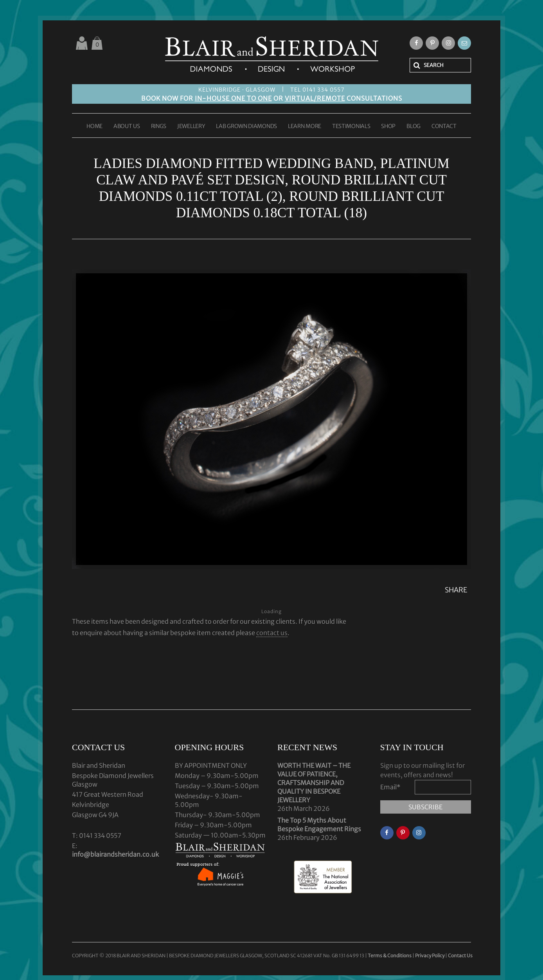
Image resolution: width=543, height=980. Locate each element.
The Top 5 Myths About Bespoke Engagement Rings (319, 825)
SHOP (388, 126)
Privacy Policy (430, 956)
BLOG (414, 126)
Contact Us (460, 956)
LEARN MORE (305, 126)
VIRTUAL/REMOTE (315, 98)
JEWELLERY (191, 126)
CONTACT (444, 126)
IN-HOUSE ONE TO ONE (233, 98)
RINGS (159, 126)
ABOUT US (127, 126)
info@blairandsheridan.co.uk (115, 854)
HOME (94, 126)
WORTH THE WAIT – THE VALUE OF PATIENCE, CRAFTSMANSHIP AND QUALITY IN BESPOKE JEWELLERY (314, 783)
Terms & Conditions (390, 956)
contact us (272, 633)
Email (390, 787)
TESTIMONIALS (351, 126)
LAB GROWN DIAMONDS (246, 126)
